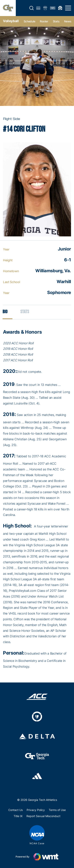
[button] (32, 8)
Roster (44, 21)
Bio (5, 312)
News (68, 21)
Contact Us (15, 810)
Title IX (18, 816)
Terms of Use (57, 810)
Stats (56, 21)
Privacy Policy (36, 810)
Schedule (30, 21)
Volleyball (11, 21)
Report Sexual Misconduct (43, 816)
